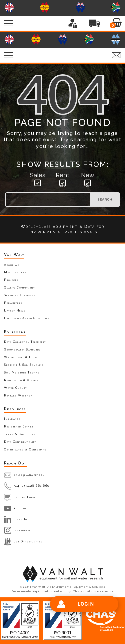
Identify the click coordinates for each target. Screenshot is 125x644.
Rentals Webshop (18, 395)
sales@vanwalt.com (29, 475)
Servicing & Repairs (20, 295)
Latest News (15, 311)
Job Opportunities (28, 541)
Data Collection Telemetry (25, 342)
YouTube (20, 508)
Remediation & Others (21, 380)
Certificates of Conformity (25, 449)
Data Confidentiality (20, 442)
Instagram (22, 530)
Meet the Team (15, 272)
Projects (11, 280)
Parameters (13, 303)
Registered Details (19, 426)
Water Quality (15, 388)
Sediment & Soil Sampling (24, 365)
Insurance (12, 419)
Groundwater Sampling (22, 349)
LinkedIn (20, 519)
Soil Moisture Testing (22, 372)
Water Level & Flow (21, 357)
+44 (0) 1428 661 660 (32, 486)
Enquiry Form (24, 497)
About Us (12, 265)
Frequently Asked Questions (27, 318)
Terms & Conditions (20, 434)
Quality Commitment (19, 288)
